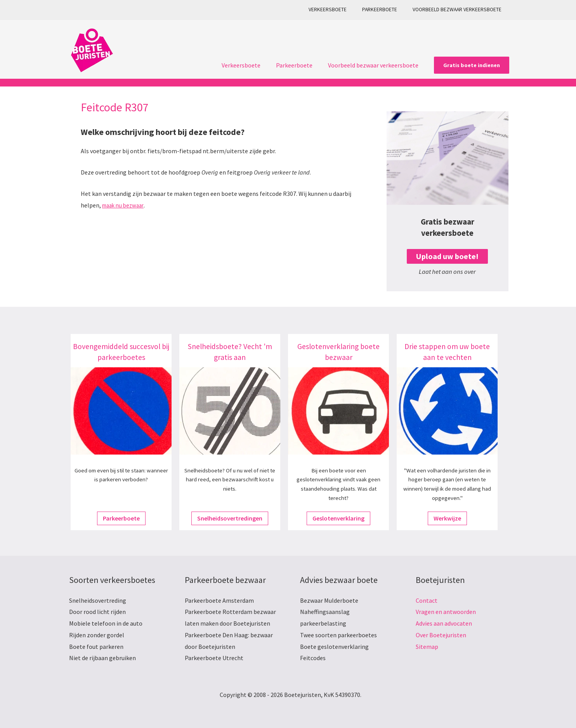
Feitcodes (313, 658)
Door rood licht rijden (97, 612)
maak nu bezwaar (125, 205)
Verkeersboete (340, 10)
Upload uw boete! (447, 256)
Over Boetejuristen (441, 635)
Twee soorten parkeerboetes (338, 635)
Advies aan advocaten (444, 623)
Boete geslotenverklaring (334, 647)
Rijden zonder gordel (97, 635)
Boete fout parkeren (96, 647)
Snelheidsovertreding (98, 600)
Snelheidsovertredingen (230, 518)
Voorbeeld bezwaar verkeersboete (459, 10)
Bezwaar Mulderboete (329, 600)
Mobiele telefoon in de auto (106, 623)
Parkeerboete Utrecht (214, 658)
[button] (472, 65)
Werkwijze (447, 518)
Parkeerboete (387, 10)
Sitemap (427, 647)
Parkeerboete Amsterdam (219, 600)
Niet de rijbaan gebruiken (102, 658)
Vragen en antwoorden (446, 612)
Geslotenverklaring (338, 518)
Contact (427, 600)
